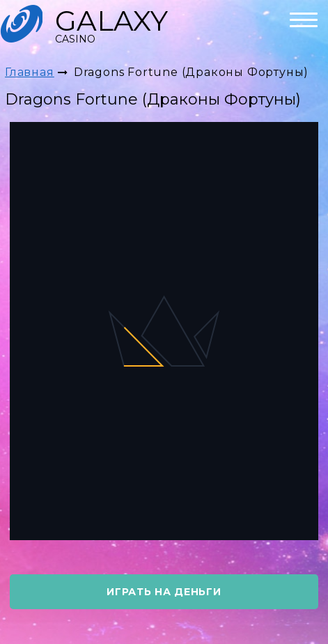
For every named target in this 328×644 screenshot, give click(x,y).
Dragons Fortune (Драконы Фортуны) (191, 72)
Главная (30, 72)
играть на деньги (164, 592)
